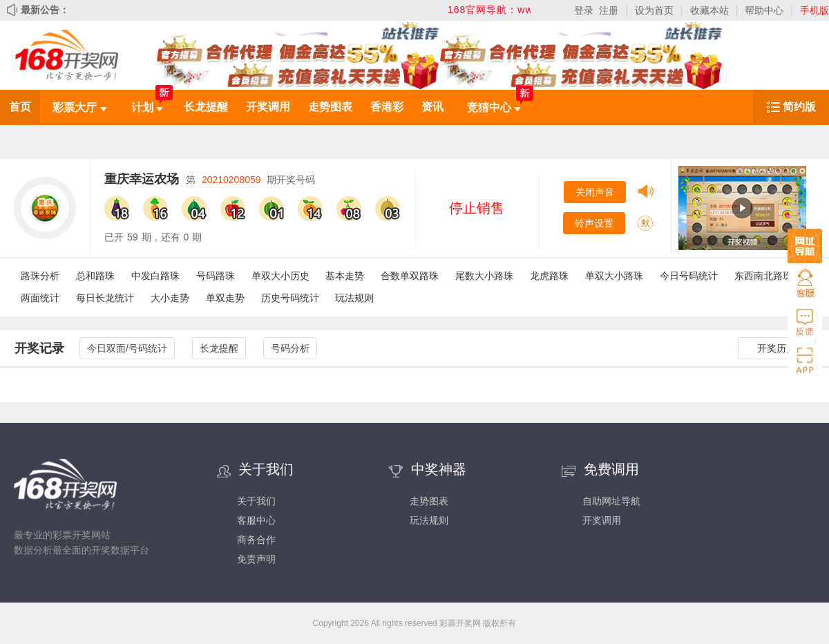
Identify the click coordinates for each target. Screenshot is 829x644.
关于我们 (256, 501)
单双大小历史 (280, 276)
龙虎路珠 (549, 276)
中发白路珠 (155, 276)
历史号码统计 (290, 298)
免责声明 (256, 559)
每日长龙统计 (105, 298)
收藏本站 (709, 10)
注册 (609, 10)
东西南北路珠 (763, 276)
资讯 (432, 107)
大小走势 (170, 298)
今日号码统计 (689, 276)
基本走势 (345, 276)
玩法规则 (354, 298)
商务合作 (256, 540)
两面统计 (40, 298)
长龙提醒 (206, 107)
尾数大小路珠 (484, 276)
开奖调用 (268, 107)
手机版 (814, 10)
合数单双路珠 (410, 276)
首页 (20, 107)
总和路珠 (95, 276)
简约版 (799, 107)
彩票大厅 (79, 107)
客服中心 (256, 520)
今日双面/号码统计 (127, 348)
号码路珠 (216, 276)
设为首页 (654, 10)
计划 (147, 107)
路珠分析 (40, 276)
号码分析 (290, 348)
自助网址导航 (611, 501)
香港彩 (387, 107)
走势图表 (330, 107)
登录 (584, 10)
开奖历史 (776, 348)
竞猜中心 (494, 107)
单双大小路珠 (614, 276)
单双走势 (225, 298)
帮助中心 (764, 10)
